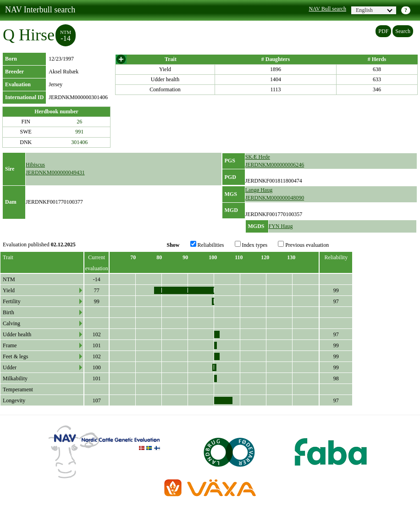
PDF (383, 31)
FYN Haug (281, 226)
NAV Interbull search (40, 10)
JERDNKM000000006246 (275, 165)
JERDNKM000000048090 (275, 198)
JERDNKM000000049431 (55, 172)
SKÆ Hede (258, 157)
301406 (79, 142)
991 (79, 132)
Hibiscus (35, 165)
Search (403, 31)
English (374, 10)
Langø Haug (259, 190)
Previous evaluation (303, 245)
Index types (251, 245)
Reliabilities (207, 245)
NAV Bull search (327, 9)
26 (79, 122)
